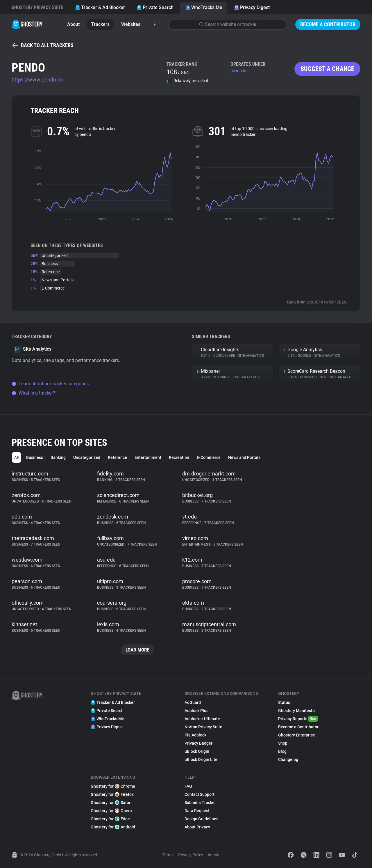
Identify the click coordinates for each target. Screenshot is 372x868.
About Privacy (197, 827)
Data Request (197, 811)
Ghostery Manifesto (296, 711)
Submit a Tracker (200, 803)
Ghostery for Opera (111, 811)
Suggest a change (327, 69)
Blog (282, 752)
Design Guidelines (201, 819)
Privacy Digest (252, 7)
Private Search (155, 7)
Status (284, 703)
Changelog (288, 760)
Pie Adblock (195, 735)
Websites (131, 24)
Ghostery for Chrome (113, 787)
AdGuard (193, 703)
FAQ (188, 787)
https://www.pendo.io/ (38, 80)
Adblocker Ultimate (202, 719)
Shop (283, 743)
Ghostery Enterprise (297, 735)
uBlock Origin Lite (201, 760)
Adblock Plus (196, 711)
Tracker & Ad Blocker (100, 7)
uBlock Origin (197, 752)
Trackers (100, 24)
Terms (168, 855)
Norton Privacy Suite (203, 727)
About (73, 24)
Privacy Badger (198, 743)
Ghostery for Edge (110, 819)
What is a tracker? (33, 393)
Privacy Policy (191, 855)
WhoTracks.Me (204, 7)
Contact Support (200, 795)
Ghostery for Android (113, 827)
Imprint (214, 855)
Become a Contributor (328, 24)
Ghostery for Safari (111, 803)
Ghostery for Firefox (112, 795)
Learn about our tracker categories (50, 384)
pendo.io (238, 71)
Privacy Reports (298, 719)
